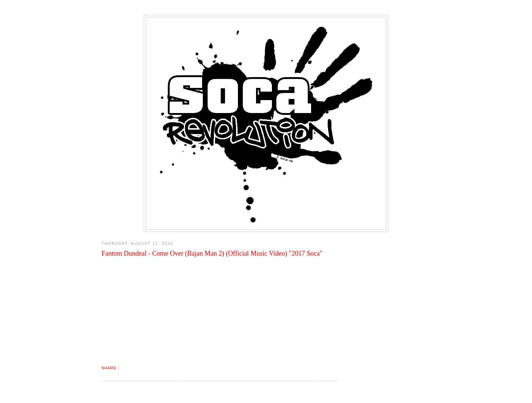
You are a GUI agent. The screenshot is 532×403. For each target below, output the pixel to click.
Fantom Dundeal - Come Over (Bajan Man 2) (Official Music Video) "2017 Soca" (212, 253)
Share (109, 368)
